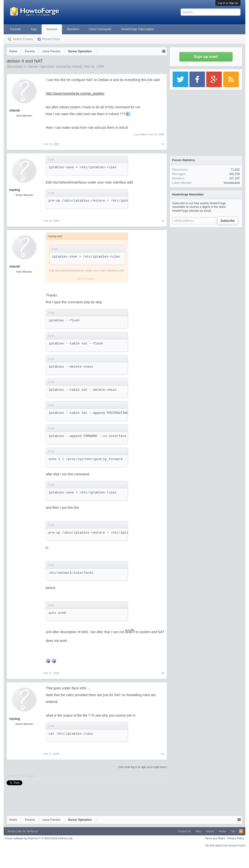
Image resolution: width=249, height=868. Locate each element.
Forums (52, 29)
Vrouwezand (231, 183)
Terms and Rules (215, 838)
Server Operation (41, 66)
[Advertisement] (206, 260)
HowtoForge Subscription (138, 29)
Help (198, 831)
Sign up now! (206, 57)
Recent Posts (51, 39)
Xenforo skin (15, 831)
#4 (163, 754)
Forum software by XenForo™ (39, 838)
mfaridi (77, 66)
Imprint (210, 831)
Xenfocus (32, 831)
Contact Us (184, 831)
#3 (163, 673)
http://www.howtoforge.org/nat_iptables (75, 93)
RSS (241, 831)
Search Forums (23, 39)
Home (223, 831)
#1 (163, 144)
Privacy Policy (236, 838)
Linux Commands (100, 29)
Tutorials (15, 29)
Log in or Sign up (228, 3)
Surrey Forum (237, 845)
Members (73, 29)
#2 (163, 221)
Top (233, 831)
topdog (15, 190)
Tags (34, 29)
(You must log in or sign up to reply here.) (143, 767)
